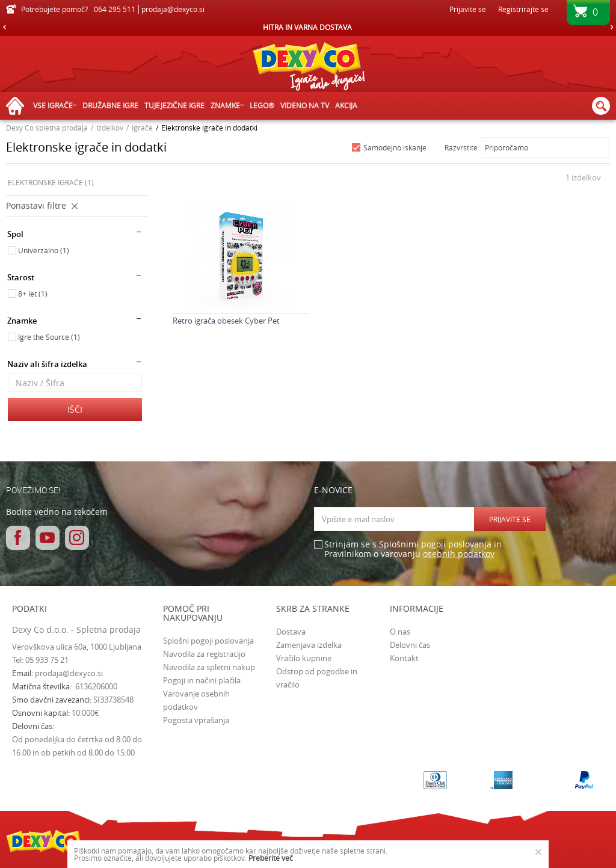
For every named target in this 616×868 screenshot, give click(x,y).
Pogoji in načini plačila (202, 680)
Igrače (142, 128)
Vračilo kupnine (304, 658)
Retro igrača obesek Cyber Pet (226, 321)
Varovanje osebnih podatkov (196, 700)
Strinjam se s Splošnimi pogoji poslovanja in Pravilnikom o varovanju (413, 549)
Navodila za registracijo (204, 654)
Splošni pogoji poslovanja (208, 641)
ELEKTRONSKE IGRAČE (51, 182)
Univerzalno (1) (44, 250)
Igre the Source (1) (49, 337)
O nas (400, 632)
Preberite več (271, 858)
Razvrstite (461, 147)
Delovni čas (410, 645)
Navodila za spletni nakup (209, 667)
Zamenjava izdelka (309, 645)
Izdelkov (110, 128)
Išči (75, 409)
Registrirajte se (523, 9)
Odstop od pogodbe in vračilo (317, 678)
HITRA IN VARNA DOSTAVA (307, 27)
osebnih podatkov (459, 554)
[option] (308, 27)
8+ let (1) (33, 294)
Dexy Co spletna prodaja (47, 128)
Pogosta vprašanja (196, 720)
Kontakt (404, 658)
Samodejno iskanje (395, 147)
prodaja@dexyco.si (69, 673)
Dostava (291, 632)
